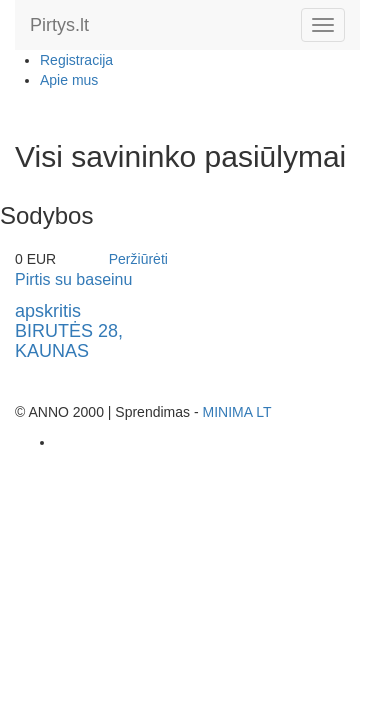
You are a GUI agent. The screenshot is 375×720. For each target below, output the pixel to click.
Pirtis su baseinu (73, 279)
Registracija (76, 60)
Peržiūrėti (138, 259)
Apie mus (69, 80)
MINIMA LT (236, 412)
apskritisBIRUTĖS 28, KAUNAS (69, 331)
